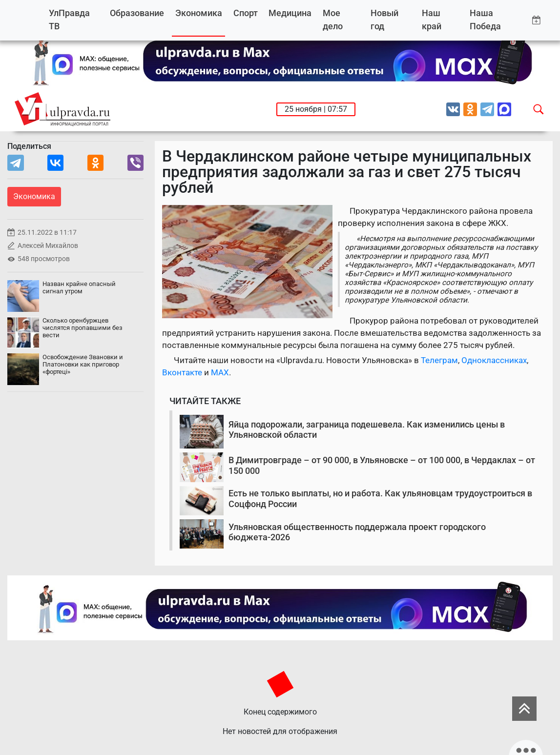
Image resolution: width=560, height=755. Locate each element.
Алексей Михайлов (48, 246)
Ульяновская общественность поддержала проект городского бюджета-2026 (357, 532)
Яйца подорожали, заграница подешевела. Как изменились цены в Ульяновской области (367, 430)
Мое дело (333, 20)
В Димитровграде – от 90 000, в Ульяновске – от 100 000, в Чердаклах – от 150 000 (382, 465)
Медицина (290, 13)
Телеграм (439, 360)
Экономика (199, 13)
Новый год (384, 20)
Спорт (246, 13)
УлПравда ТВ (69, 20)
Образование (137, 13)
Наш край (432, 20)
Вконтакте (182, 372)
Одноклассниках (494, 360)
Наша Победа (485, 20)
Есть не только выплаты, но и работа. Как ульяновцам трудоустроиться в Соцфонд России (380, 499)
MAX (220, 372)
